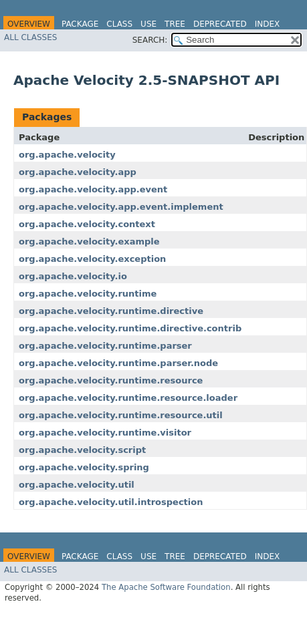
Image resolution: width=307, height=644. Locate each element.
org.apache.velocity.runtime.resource (111, 380)
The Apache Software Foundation (166, 587)
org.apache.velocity (67, 155)
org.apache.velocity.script (82, 450)
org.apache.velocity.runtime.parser (105, 346)
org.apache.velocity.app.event (93, 189)
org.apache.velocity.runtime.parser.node (118, 363)
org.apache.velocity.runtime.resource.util (121, 415)
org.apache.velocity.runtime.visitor (105, 433)
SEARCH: (150, 40)
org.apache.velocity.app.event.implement (121, 207)
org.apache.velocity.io (73, 276)
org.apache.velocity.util (77, 485)
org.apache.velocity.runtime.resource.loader (128, 398)
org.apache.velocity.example (89, 241)
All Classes (30, 37)
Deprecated (220, 24)
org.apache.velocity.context (87, 224)
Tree (175, 24)
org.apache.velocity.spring (84, 467)
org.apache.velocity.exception (92, 259)
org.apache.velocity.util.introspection (111, 502)
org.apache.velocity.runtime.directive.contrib (130, 328)
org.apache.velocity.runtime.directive (111, 311)
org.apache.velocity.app (78, 172)
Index (268, 24)
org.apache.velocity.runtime (88, 294)
